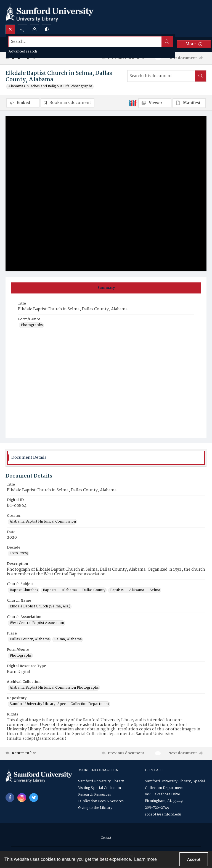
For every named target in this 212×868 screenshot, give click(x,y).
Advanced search (23, 52)
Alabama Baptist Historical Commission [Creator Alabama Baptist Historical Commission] (43, 522)
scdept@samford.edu (163, 815)
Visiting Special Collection (100, 788)
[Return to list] (32, 58)
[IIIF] (133, 103)
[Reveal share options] (22, 29)
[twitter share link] (34, 798)
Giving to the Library (95, 808)
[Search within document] (201, 76)
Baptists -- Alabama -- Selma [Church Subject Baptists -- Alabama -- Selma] (135, 590)
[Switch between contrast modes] (47, 29)
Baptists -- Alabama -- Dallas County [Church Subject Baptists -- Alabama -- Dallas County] (74, 590)
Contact (106, 838)
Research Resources (95, 795)
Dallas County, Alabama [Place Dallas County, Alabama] (30, 639)
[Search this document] (161, 76)
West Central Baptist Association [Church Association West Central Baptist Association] (37, 623)
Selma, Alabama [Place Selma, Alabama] (68, 639)
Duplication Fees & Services (101, 801)
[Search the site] (85, 42)
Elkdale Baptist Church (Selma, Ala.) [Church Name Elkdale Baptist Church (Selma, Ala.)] (40, 607)
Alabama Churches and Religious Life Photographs (50, 86)
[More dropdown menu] (194, 44)
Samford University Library (101, 781)
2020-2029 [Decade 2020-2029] (19, 554)
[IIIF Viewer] (155, 103)
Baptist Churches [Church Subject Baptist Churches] (24, 590)
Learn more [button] (145, 859)
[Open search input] (10, 29)
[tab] (106, 288)
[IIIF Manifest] (189, 103)
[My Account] (35, 29)
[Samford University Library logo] (50, 12)
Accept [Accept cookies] (194, 859)
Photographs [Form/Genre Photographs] (32, 325)
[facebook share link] (10, 798)
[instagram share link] (22, 798)
